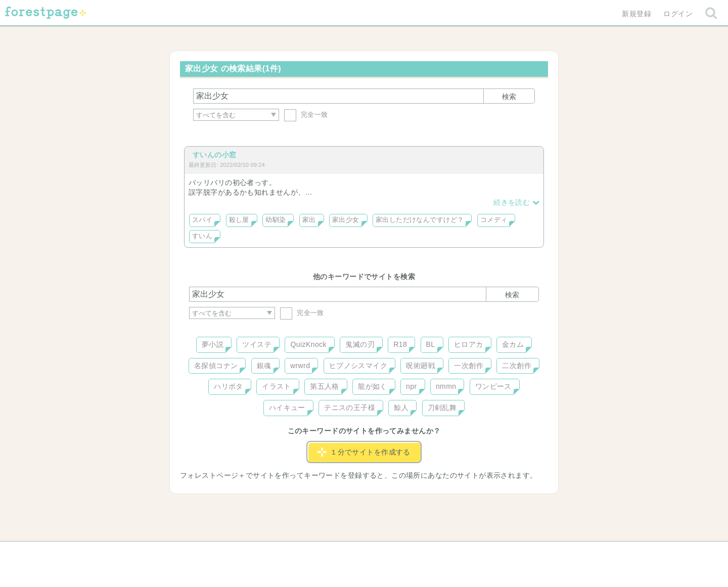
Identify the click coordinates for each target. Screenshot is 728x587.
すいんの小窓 (215, 155)
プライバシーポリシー (473, 553)
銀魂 (264, 366)
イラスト (277, 386)
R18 (400, 344)
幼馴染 (276, 220)
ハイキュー (287, 408)
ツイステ (257, 344)
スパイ (202, 220)
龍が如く (373, 386)
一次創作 (469, 366)
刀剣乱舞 (442, 408)
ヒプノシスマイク (358, 366)
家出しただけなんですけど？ (420, 220)
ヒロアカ (469, 344)
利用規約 (350, 553)
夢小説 (213, 344)
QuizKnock (308, 344)
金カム (513, 344)
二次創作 (517, 366)
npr (412, 386)
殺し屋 (239, 220)
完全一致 (306, 115)
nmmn (446, 386)
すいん (202, 236)
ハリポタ (229, 386)
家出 (309, 220)
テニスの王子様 (350, 408)
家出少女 (346, 220)
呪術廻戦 (421, 366)
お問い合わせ (291, 553)
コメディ (494, 220)
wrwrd (300, 366)
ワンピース (493, 386)
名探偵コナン (216, 366)
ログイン (678, 14)
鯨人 (401, 408)
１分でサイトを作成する (364, 452)
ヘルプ (235, 553)
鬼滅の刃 (360, 344)
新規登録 (636, 14)
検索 (509, 97)
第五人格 (325, 386)
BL (431, 344)
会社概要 (403, 553)
